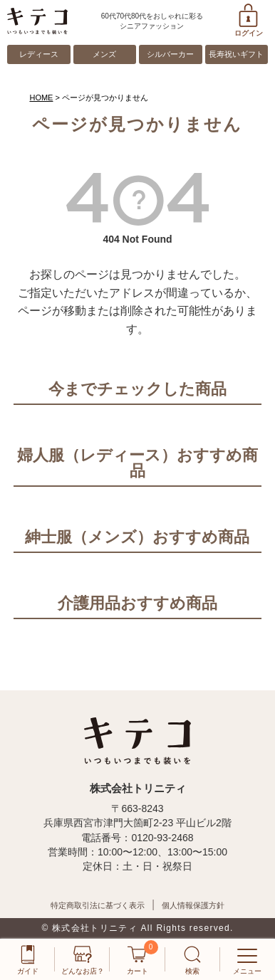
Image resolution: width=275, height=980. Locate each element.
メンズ (104, 54)
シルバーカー (170, 54)
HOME (41, 98)
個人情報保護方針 (193, 905)
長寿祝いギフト (236, 54)
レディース (39, 54)
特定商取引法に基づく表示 (98, 905)
